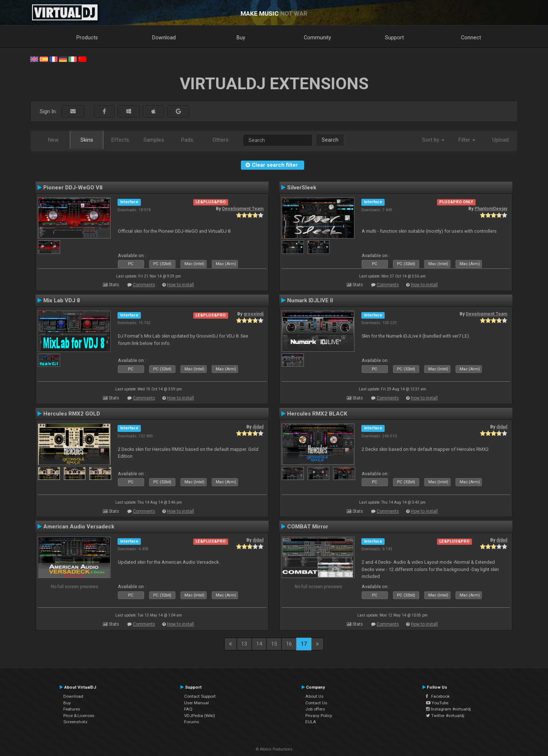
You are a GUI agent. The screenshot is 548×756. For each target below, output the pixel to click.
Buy (241, 38)
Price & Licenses (79, 716)
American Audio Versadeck (79, 527)
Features (72, 709)
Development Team (243, 209)
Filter (467, 140)
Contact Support (200, 696)
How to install (180, 285)
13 (244, 644)
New (53, 140)
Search (330, 140)
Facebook (438, 696)
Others (221, 140)
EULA (311, 722)
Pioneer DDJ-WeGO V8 (73, 188)
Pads (187, 140)
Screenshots (75, 722)
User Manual (196, 703)
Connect (471, 38)
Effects (120, 140)
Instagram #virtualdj (448, 709)
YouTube (437, 703)
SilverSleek (302, 188)
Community (317, 38)
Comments (144, 285)
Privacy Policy (319, 716)
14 (259, 644)
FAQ (188, 709)
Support (394, 38)
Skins (87, 140)
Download (164, 38)
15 (274, 644)
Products (87, 38)
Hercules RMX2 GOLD (72, 414)
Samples (154, 140)
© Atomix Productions (274, 749)
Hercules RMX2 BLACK (317, 414)
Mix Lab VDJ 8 (62, 300)
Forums (192, 722)
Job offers (315, 709)
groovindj (253, 314)
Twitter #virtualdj (445, 716)
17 (304, 644)
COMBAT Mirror (308, 527)
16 (289, 644)
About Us (314, 696)
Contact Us (316, 703)
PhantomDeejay (491, 209)
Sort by (433, 140)
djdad (258, 427)
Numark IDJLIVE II (310, 300)
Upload (501, 140)
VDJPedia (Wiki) (200, 716)
